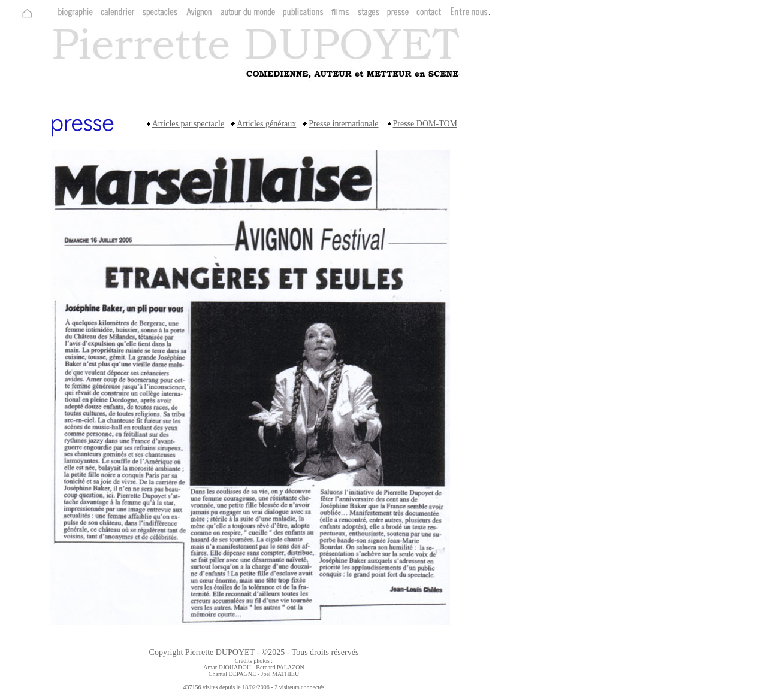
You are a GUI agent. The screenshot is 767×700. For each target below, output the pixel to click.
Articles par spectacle (188, 124)
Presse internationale (343, 124)
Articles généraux (266, 124)
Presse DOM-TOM (425, 124)
